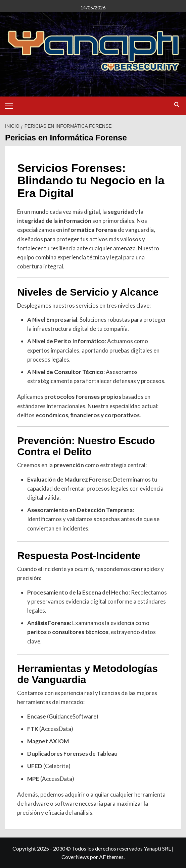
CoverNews (75, 857)
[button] (12, 105)
